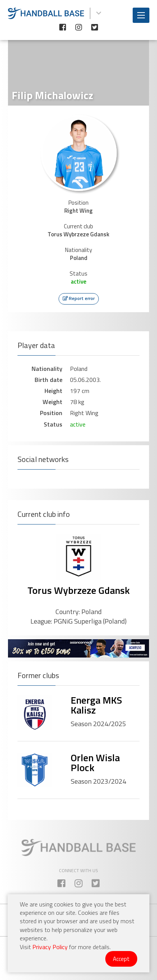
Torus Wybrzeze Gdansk (78, 590)
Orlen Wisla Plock (95, 763)
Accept (121, 959)
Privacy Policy (50, 947)
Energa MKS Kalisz (96, 705)
